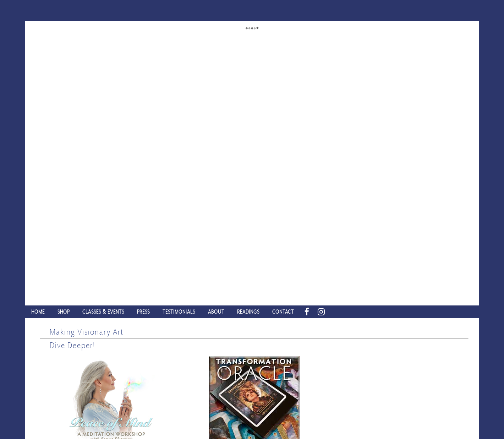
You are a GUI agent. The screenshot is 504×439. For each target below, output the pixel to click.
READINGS (248, 312)
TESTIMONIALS (179, 312)
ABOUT (216, 312)
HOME (38, 312)
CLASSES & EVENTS (103, 312)
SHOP (64, 312)
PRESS (143, 312)
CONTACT (283, 312)
